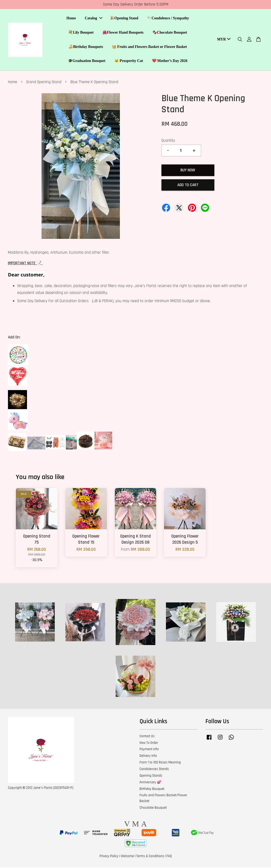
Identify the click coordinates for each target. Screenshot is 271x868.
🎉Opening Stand (124, 19)
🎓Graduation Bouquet (87, 61)
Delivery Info (148, 757)
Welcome (127, 857)
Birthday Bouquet (152, 790)
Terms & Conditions (150, 857)
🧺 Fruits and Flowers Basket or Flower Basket (150, 47)
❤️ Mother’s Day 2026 (170, 61)
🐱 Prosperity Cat (129, 61)
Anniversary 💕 (150, 783)
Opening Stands (151, 776)
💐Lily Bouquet (81, 33)
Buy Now (188, 171)
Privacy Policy (109, 857)
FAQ (169, 857)
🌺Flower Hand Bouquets (123, 33)
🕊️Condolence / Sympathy (168, 19)
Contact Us (147, 737)
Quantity (168, 141)
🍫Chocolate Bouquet (170, 33)
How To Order (149, 744)
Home (71, 19)
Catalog (94, 19)
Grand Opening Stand (44, 83)
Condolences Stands (154, 770)
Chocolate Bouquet (153, 808)
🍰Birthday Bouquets (86, 47)
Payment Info (149, 750)
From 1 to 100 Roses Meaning (160, 763)
